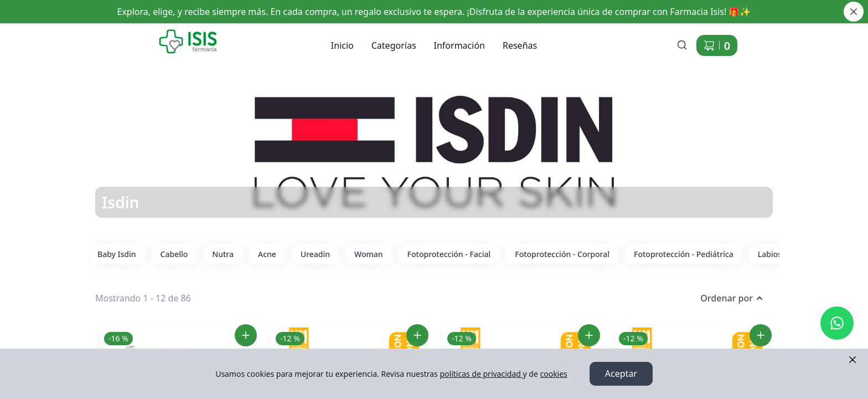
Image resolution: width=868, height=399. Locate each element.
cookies (553, 374)
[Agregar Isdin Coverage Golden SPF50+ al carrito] (417, 335)
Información (459, 45)
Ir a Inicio (150, 34)
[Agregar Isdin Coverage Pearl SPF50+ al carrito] (589, 335)
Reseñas (520, 45)
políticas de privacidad (481, 374)
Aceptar (621, 374)
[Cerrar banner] (854, 12)
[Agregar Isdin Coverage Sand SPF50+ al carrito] (761, 335)
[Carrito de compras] (717, 45)
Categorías (394, 45)
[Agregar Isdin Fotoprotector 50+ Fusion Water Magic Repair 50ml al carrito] (246, 335)
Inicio (342, 45)
